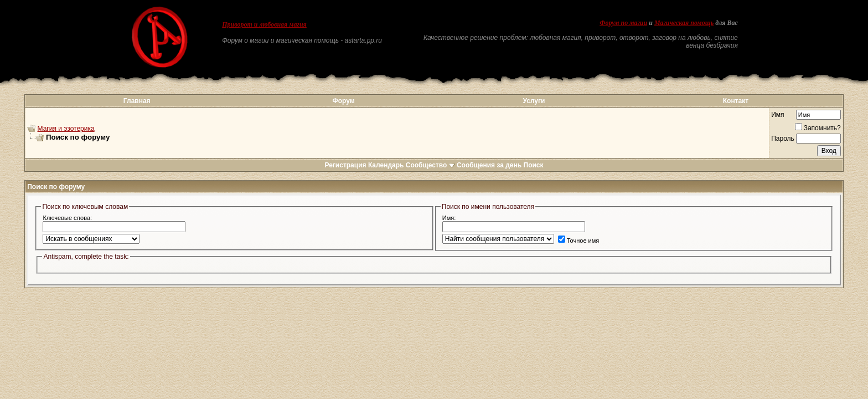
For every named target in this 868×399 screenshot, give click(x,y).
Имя (777, 115)
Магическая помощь (684, 23)
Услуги (534, 101)
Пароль (783, 139)
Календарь (386, 165)
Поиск (534, 165)
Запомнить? (818, 128)
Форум (343, 101)
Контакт (736, 101)
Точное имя (579, 241)
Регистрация (345, 165)
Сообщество (430, 165)
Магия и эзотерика (66, 129)
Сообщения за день (489, 165)
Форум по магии (623, 23)
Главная (137, 101)
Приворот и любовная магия (264, 24)
